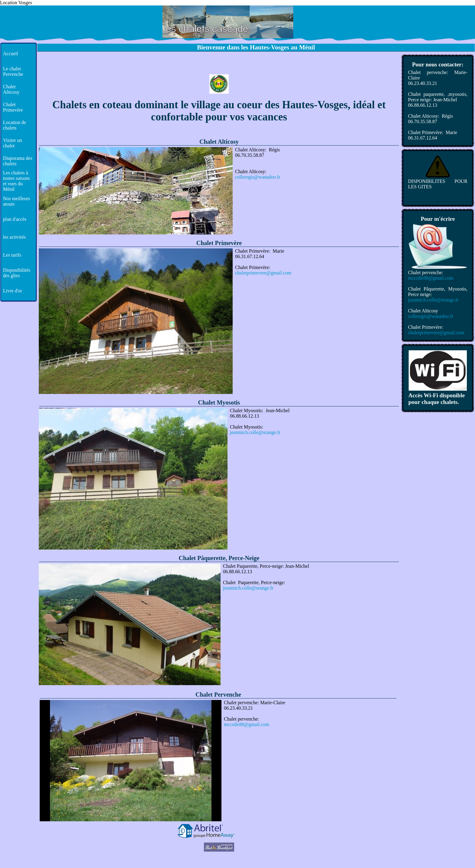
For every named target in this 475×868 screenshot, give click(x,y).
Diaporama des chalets (18, 161)
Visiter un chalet (13, 143)
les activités (14, 237)
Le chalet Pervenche (13, 71)
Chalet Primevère (13, 107)
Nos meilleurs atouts (17, 201)
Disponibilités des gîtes (17, 273)
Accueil (11, 54)
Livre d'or (13, 291)
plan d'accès (15, 219)
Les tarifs (12, 255)
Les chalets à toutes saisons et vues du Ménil (16, 181)
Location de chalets (15, 125)
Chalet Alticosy (11, 89)
